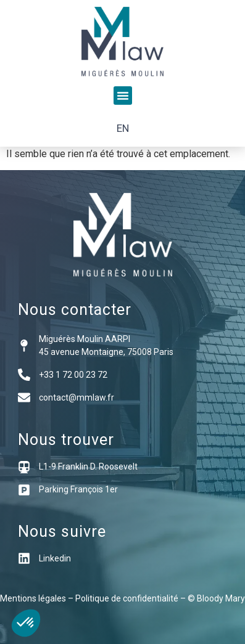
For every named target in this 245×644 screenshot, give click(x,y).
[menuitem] (123, 128)
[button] (123, 96)
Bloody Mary (221, 598)
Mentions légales (33, 598)
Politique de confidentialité (127, 598)
